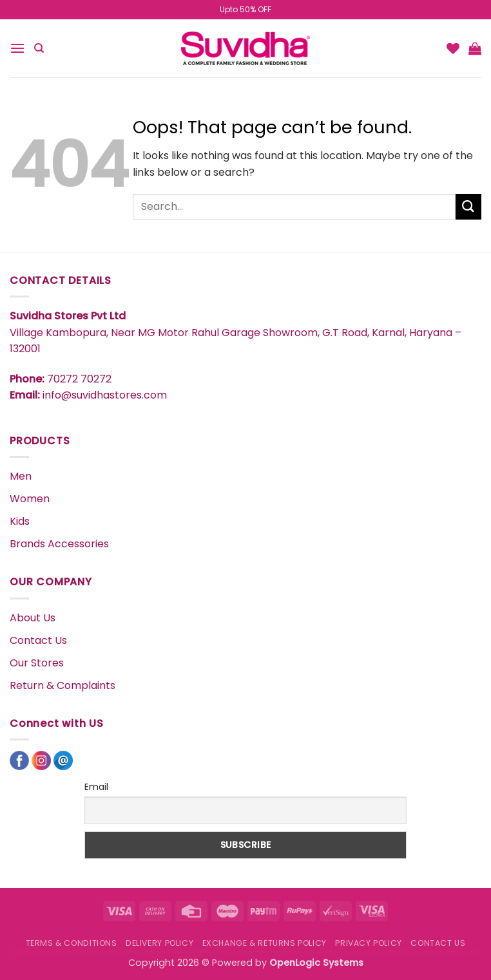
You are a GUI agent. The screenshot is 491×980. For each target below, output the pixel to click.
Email (96, 787)
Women (30, 499)
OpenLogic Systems (316, 963)
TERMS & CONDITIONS (72, 943)
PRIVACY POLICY (369, 943)
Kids (20, 521)
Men (21, 476)
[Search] (39, 48)
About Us (33, 618)
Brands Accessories (59, 544)
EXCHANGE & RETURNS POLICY (265, 943)
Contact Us (38, 640)
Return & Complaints (63, 685)
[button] (17, 48)
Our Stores (37, 663)
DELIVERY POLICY (159, 943)
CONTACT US (438, 943)
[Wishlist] (453, 48)
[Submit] (468, 206)
